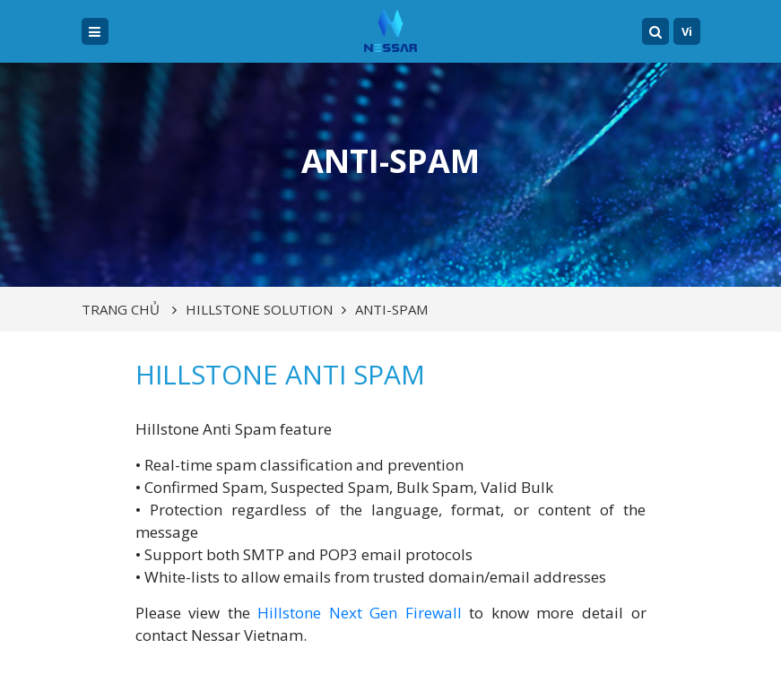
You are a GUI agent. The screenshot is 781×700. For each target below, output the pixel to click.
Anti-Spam (391, 309)
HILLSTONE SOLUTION (259, 309)
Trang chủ (121, 309)
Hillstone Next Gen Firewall (360, 613)
